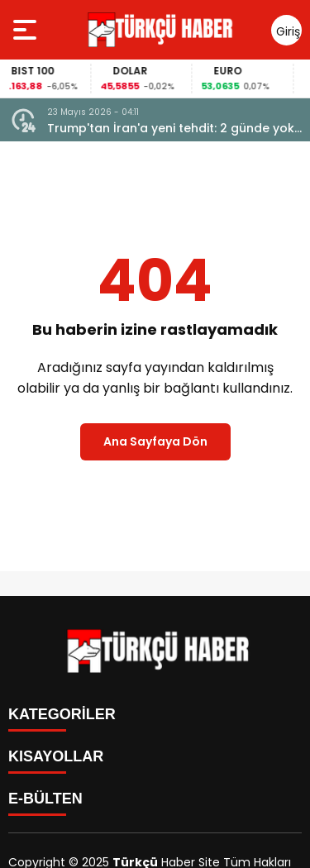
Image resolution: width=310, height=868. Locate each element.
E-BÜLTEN (45, 799)
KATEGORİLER (62, 714)
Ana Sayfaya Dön (155, 441)
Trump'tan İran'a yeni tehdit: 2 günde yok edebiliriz (171, 129)
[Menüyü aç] (27, 30)
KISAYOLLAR (56, 756)
